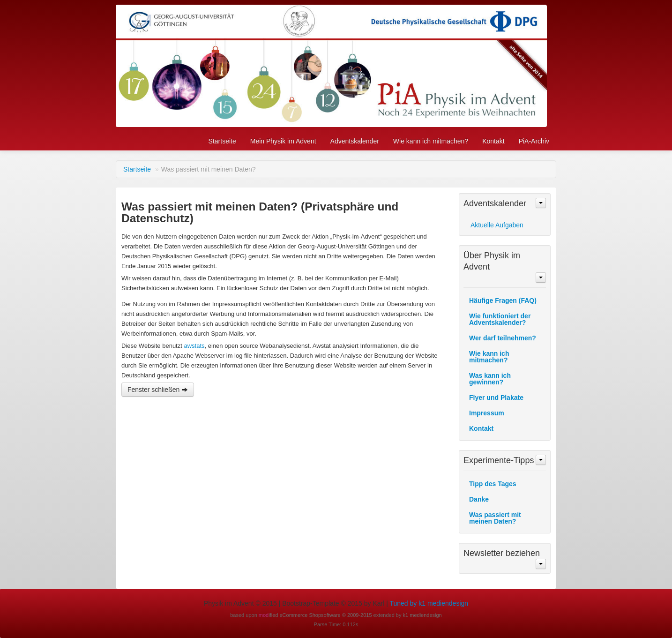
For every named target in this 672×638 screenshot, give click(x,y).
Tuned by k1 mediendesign (429, 603)
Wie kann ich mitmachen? (431, 141)
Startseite (222, 141)
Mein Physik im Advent (283, 141)
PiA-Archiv (534, 141)
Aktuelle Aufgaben (497, 225)
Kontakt (493, 141)
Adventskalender (355, 141)
